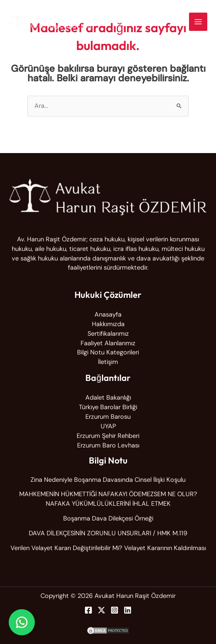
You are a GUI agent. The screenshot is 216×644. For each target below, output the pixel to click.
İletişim (108, 362)
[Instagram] (115, 610)
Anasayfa (108, 315)
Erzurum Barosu (108, 417)
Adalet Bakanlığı (108, 398)
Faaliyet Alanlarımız (108, 343)
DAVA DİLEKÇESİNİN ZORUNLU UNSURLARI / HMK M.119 (108, 533)
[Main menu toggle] (198, 22)
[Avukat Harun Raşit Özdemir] (51, 22)
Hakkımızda (108, 324)
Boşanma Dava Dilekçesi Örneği (108, 519)
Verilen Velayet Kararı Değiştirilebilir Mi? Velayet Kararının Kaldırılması (108, 548)
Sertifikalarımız (108, 334)
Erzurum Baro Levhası (108, 445)
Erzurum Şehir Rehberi (108, 436)
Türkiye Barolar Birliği (108, 407)
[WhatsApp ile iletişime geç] (22, 622)
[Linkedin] (128, 610)
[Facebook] (88, 610)
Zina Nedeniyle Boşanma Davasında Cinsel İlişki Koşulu (108, 480)
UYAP (108, 426)
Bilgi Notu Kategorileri (108, 352)
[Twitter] (101, 610)
